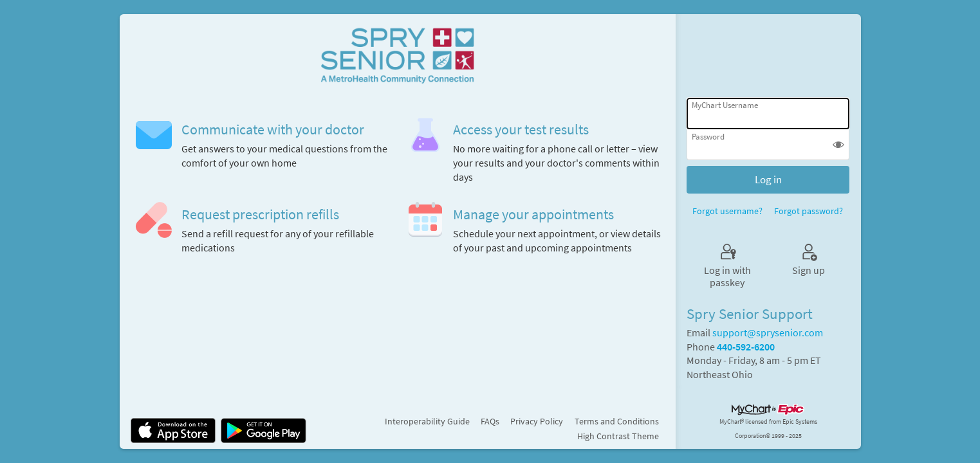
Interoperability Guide (427, 421)
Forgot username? (727, 211)
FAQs (490, 421)
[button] (838, 146)
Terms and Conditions (617, 421)
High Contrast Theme (618, 436)
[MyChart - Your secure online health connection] (397, 53)
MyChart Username (725, 105)
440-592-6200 (746, 347)
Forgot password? (809, 211)
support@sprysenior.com (768, 333)
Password (708, 137)
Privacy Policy (537, 421)
